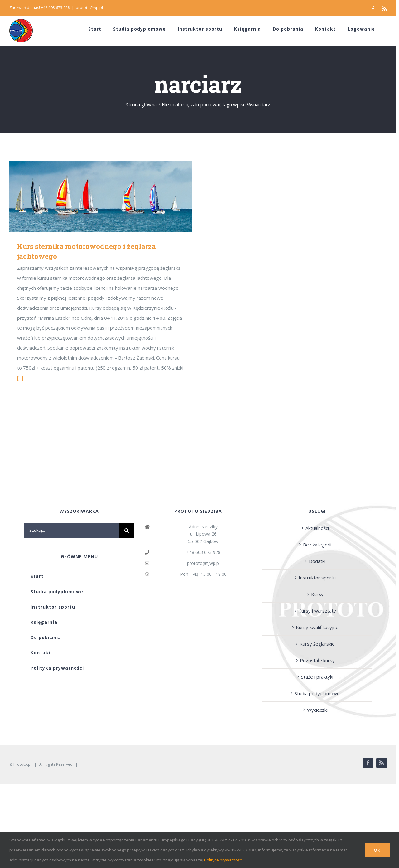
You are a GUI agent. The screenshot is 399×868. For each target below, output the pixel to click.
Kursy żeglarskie (317, 644)
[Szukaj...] (72, 530)
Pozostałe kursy (317, 660)
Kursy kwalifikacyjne (317, 627)
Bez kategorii (317, 545)
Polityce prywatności (223, 860)
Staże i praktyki (317, 677)
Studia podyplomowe (317, 693)
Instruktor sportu (317, 578)
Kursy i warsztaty (317, 611)
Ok (377, 850)
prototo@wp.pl (89, 8)
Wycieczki (317, 710)
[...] (20, 378)
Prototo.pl (22, 764)
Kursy (317, 594)
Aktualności (317, 528)
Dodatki (317, 561)
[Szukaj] (127, 530)
